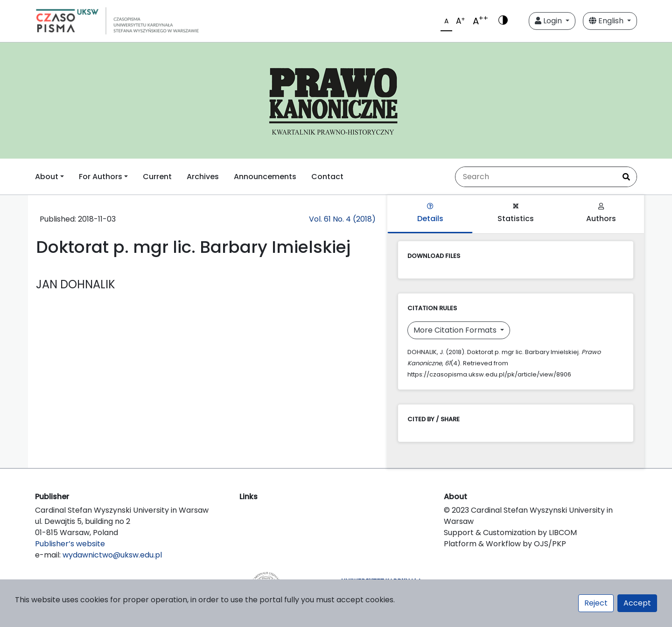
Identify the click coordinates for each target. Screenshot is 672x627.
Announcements (265, 177)
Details (430, 213)
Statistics (516, 213)
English (607, 21)
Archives (203, 177)
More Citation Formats (456, 330)
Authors (601, 213)
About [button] (47, 177)
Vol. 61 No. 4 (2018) (342, 219)
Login (549, 21)
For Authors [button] (101, 177)
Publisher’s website (70, 544)
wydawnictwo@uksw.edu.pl (112, 555)
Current (157, 177)
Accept (637, 603)
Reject (596, 603)
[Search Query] (536, 177)
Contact (327, 177)
